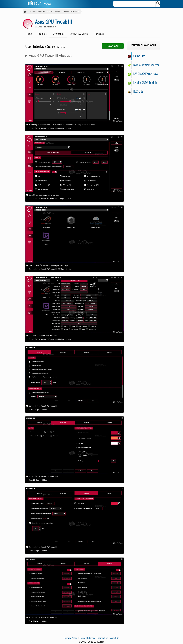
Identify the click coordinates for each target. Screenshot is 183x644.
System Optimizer (37, 11)
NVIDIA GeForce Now (146, 74)
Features (42, 34)
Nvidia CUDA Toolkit (145, 83)
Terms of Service (87, 638)
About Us (115, 638)
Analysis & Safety (79, 34)
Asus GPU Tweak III (71, 11)
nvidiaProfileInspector (146, 65)
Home (29, 34)
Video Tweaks (53, 11)
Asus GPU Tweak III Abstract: (51, 56)
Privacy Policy (71, 638)
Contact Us (103, 638)
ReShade (138, 92)
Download (99, 34)
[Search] (158, 4)
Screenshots (58, 34)
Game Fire (139, 56)
